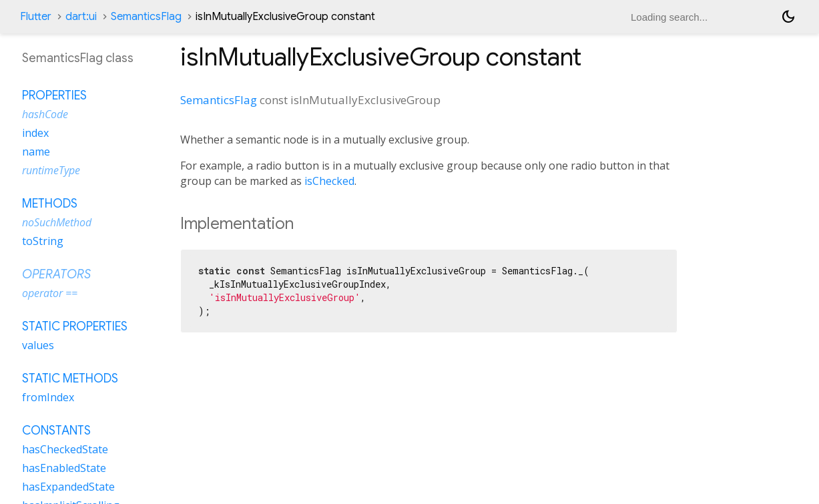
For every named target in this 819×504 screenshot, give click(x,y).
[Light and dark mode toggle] (788, 17)
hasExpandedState (68, 487)
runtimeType (51, 170)
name (36, 152)
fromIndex (48, 397)
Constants (56, 431)
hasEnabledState (64, 468)
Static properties (75, 326)
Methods (50, 204)
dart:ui (81, 17)
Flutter (36, 17)
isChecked (329, 181)
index (35, 133)
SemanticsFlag (146, 17)
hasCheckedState (65, 449)
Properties (54, 95)
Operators (56, 274)
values (38, 345)
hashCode (45, 114)
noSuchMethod (57, 222)
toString (43, 241)
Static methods (70, 379)
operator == (50, 293)
